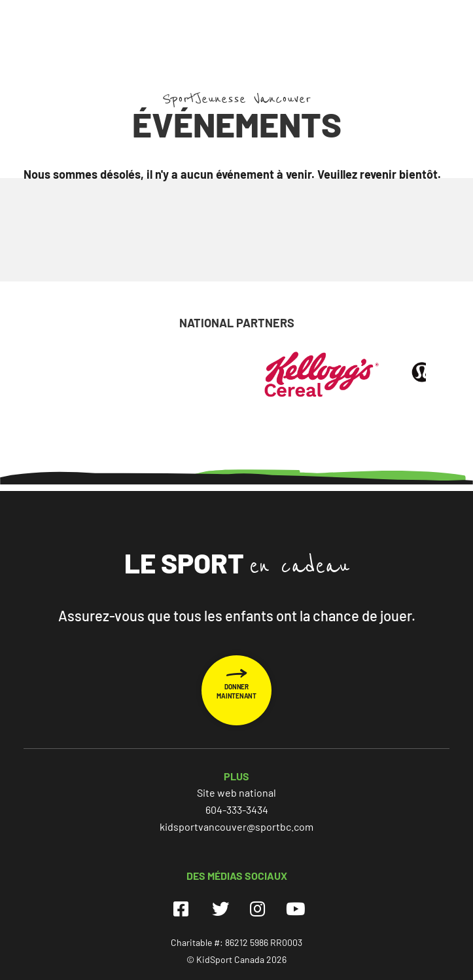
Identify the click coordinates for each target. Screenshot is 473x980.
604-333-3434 (237, 809)
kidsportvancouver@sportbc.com (236, 826)
